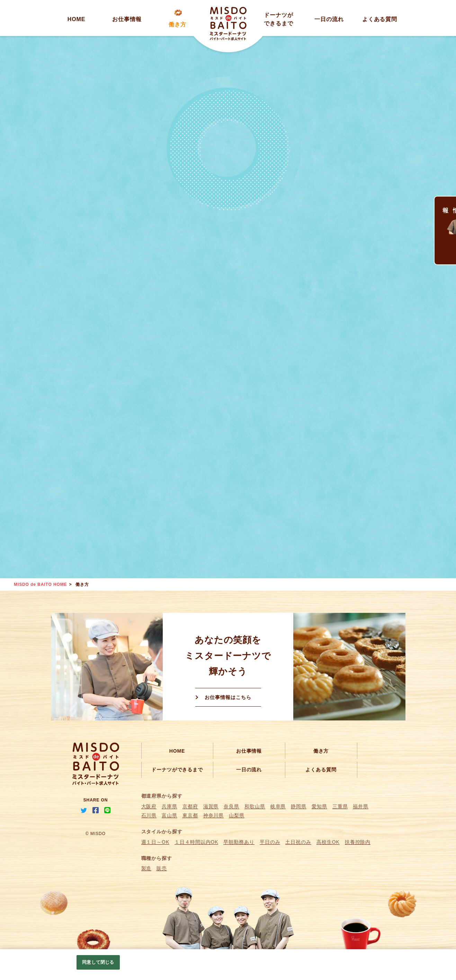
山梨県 (237, 815)
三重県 (340, 806)
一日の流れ (329, 19)
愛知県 (319, 806)
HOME (77, 19)
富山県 (169, 815)
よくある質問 (380, 19)
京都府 (190, 806)
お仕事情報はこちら (228, 697)
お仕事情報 (127, 19)
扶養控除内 (358, 842)
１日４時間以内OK (196, 842)
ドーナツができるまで (177, 770)
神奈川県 (214, 815)
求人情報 (445, 204)
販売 (162, 868)
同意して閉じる (98, 962)
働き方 (177, 24)
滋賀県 (211, 806)
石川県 (149, 815)
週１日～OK (155, 842)
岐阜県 (278, 806)
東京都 (190, 815)
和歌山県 (255, 806)
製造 (146, 868)
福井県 (361, 806)
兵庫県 (169, 806)
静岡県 (299, 806)
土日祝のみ (298, 842)
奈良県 (231, 806)
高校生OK (328, 842)
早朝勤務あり (239, 842)
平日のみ (270, 842)
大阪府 (149, 806)
